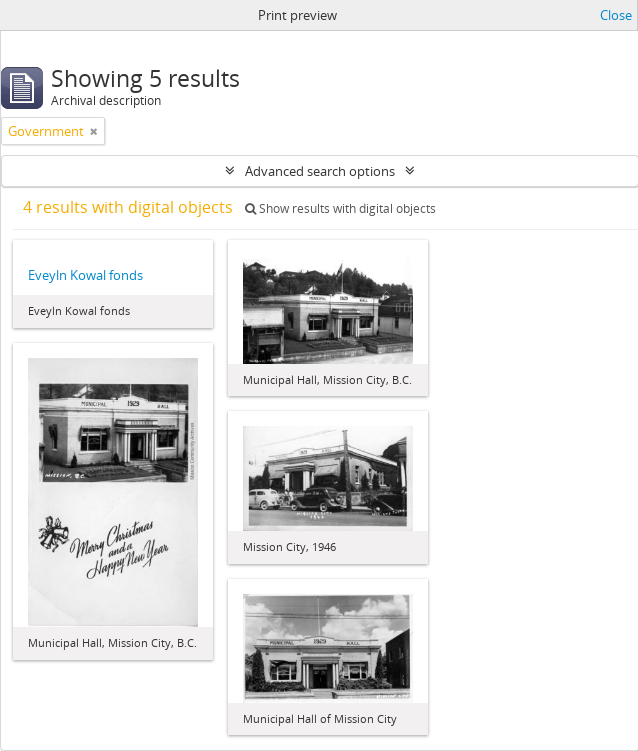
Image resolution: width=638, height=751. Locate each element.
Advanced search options (320, 171)
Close (616, 15)
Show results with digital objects (340, 208)
